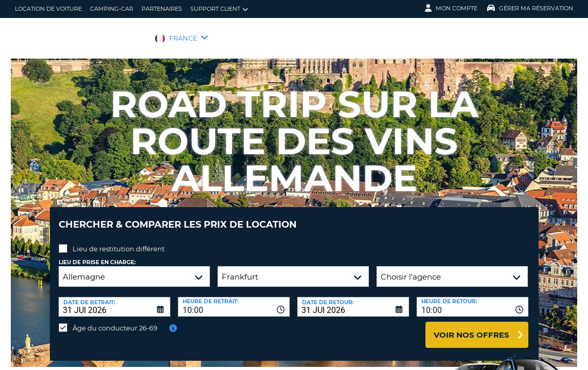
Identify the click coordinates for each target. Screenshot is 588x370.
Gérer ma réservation (530, 8)
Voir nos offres (471, 327)
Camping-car (112, 9)
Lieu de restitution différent (119, 241)
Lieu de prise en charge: (97, 255)
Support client (219, 9)
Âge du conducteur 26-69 (115, 320)
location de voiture (48, 9)
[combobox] (234, 299)
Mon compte (451, 8)
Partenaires (162, 9)
